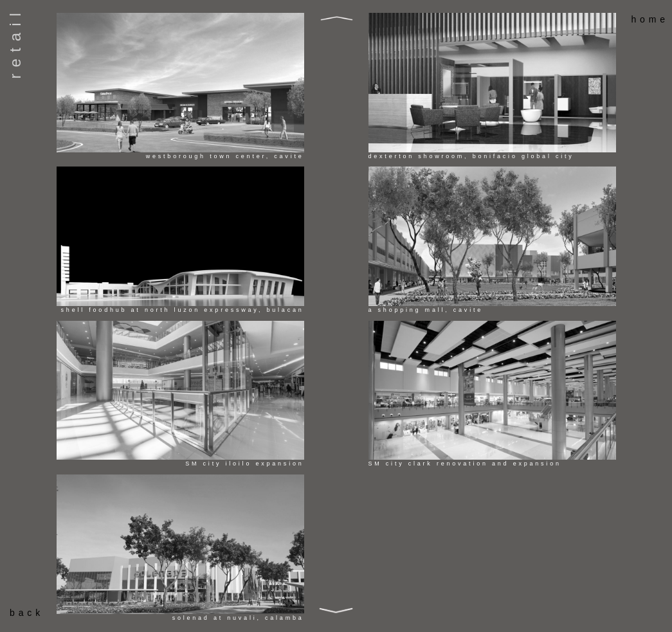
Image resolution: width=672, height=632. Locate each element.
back (27, 613)
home (650, 19)
